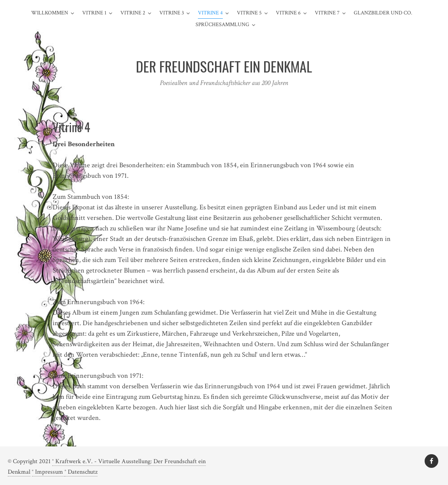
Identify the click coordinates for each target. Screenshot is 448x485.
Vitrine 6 (288, 13)
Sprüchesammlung (222, 25)
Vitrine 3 (172, 13)
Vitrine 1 (94, 13)
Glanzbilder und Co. (383, 13)
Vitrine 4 (210, 13)
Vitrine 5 (249, 13)
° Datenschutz (81, 472)
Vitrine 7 (327, 13)
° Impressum (48, 472)
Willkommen (50, 13)
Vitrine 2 (133, 13)
